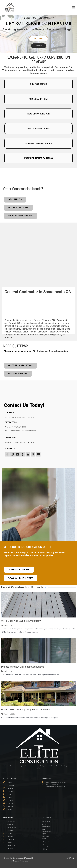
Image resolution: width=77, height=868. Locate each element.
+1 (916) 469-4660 (19, 424)
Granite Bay (63, 325)
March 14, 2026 (9, 714)
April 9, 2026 (8, 625)
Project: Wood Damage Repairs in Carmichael (26, 710)
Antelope (17, 325)
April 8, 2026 (8, 671)
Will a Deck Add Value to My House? (21, 621)
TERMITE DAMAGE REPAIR (38, 143)
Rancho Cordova (26, 328)
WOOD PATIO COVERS (38, 129)
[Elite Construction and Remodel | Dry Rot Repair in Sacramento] (9, 8)
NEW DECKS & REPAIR (38, 114)
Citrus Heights (30, 325)
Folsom (52, 325)
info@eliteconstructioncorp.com (23, 428)
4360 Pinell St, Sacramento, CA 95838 (20, 415)
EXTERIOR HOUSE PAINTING (39, 158)
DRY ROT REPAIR (39, 84)
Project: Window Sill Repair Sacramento (23, 667)
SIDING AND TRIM (38, 99)
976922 (72, 858)
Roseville (40, 328)
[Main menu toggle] (74, 8)
